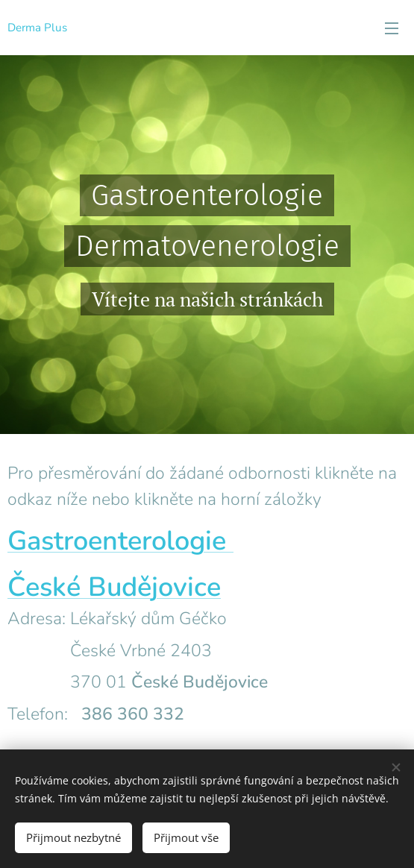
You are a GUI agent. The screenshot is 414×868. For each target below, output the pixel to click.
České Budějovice (114, 587)
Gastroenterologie (120, 541)
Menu (392, 28)
